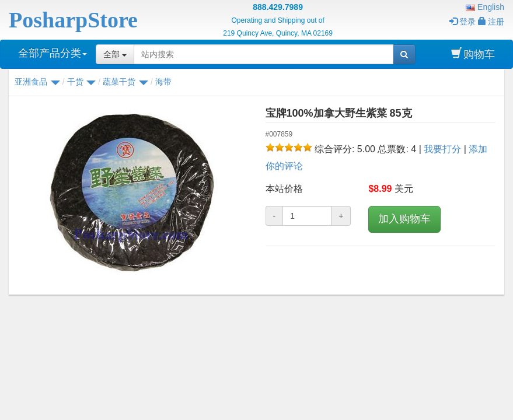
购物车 (473, 54)
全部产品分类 (53, 53)
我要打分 (442, 149)
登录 (463, 22)
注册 (491, 22)
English (485, 7)
